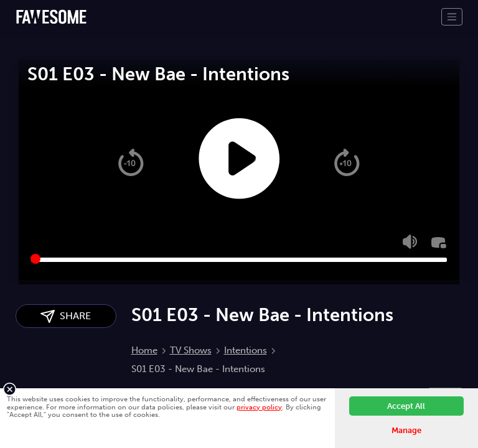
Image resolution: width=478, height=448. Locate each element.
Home (144, 350)
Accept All (406, 406)
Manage (406, 430)
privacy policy (259, 407)
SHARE (66, 316)
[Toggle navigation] (452, 17)
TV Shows (191, 350)
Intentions (246, 350)
